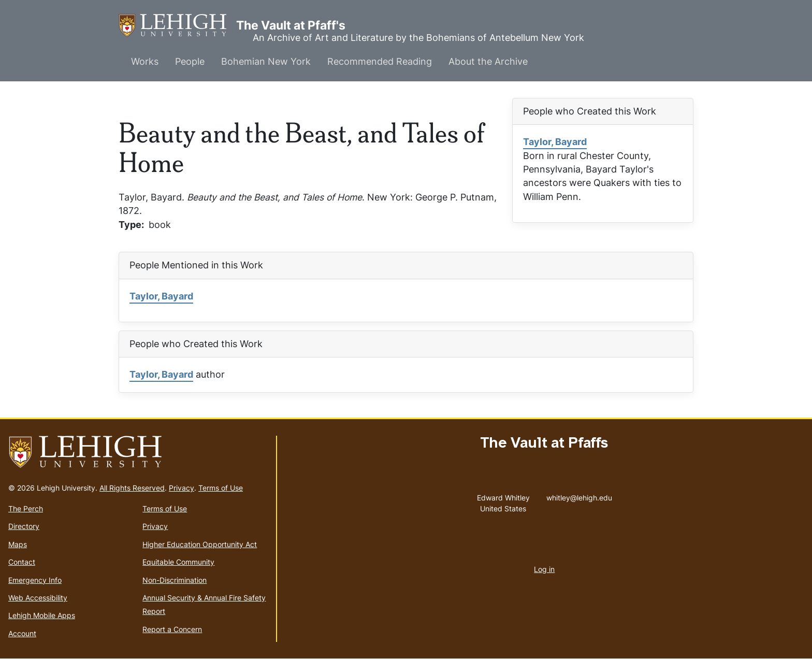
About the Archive (488, 61)
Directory (24, 526)
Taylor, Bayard (555, 142)
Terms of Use (221, 488)
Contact (22, 562)
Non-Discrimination (175, 580)
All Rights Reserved (132, 488)
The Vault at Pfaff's (177, 26)
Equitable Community (178, 562)
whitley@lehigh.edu (579, 495)
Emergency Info (35, 580)
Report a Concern (172, 629)
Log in (544, 569)
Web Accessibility (38, 598)
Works (145, 61)
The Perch (26, 508)
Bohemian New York (266, 61)
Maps (18, 544)
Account (22, 633)
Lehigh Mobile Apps (42, 615)
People (190, 61)
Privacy (182, 488)
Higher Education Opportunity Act (200, 544)
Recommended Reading (380, 61)
